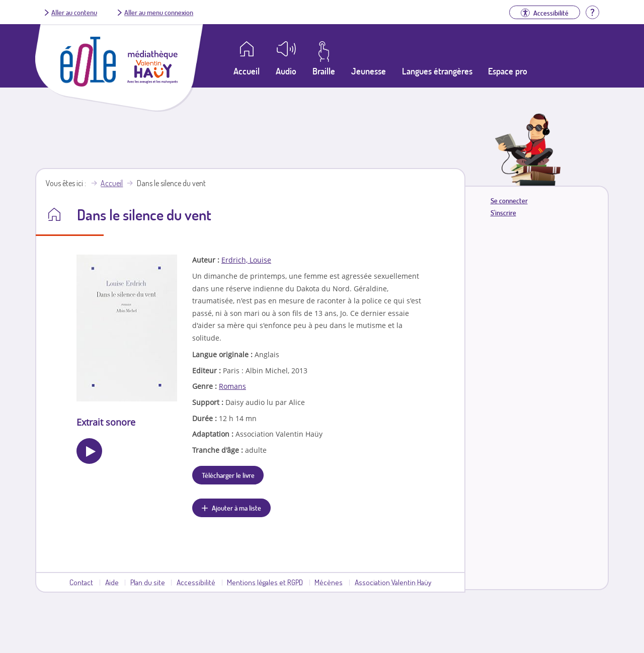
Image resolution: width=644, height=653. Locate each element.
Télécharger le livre (228, 475)
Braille (324, 71)
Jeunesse (369, 71)
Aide (112, 582)
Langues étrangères (437, 71)
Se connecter (509, 200)
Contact (81, 582)
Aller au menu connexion (159, 12)
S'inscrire (503, 213)
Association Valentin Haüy (393, 582)
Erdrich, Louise (246, 260)
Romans (232, 386)
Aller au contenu (74, 12)
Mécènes (329, 582)
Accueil (112, 183)
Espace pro (508, 71)
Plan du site (148, 582)
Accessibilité (196, 582)
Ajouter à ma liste (236, 508)
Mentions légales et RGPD (265, 582)
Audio (286, 71)
